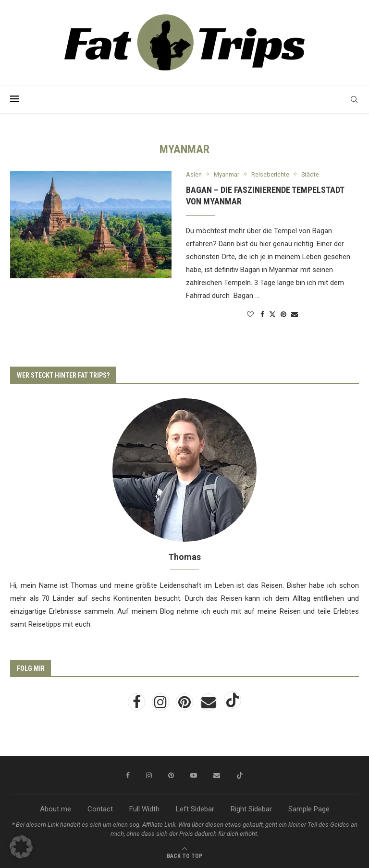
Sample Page (309, 809)
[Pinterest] (185, 705)
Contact (100, 809)
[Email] (209, 705)
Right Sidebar (251, 809)
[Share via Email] (295, 314)
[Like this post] (250, 314)
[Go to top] (184, 856)
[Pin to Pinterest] (283, 314)
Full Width (144, 809)
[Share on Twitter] (272, 314)
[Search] (354, 99)
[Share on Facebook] (262, 314)
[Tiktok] (233, 705)
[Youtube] (194, 776)
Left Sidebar (195, 809)
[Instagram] (161, 705)
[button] (21, 847)
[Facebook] (137, 705)
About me (55, 809)
